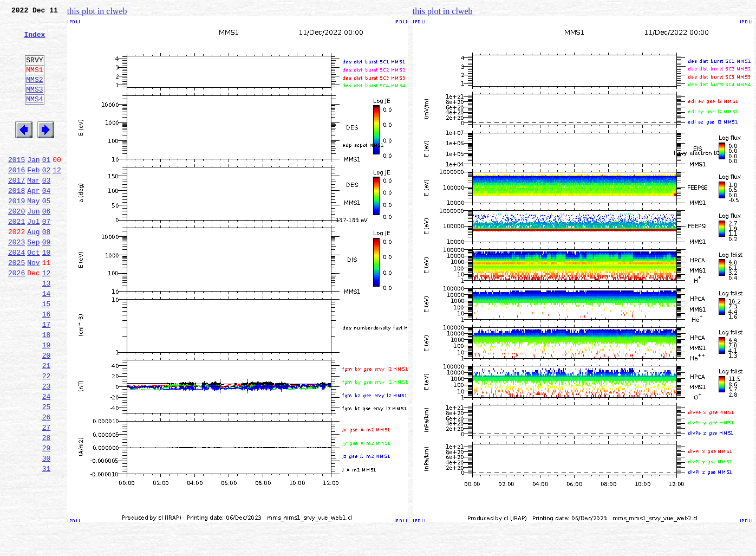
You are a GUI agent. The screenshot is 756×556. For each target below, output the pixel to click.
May (33, 233)
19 (47, 400)
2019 (17, 233)
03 (47, 209)
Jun (33, 245)
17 (47, 376)
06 (47, 245)
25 (47, 471)
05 (47, 233)
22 (47, 436)
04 (47, 221)
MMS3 (34, 105)
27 (47, 495)
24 (47, 460)
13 (47, 328)
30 (47, 531)
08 (47, 269)
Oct (33, 293)
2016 (17, 197)
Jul (33, 257)
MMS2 (34, 94)
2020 (17, 245)
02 (47, 197)
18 (47, 388)
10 (47, 293)
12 (57, 197)
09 (47, 281)
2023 (17, 281)
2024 (17, 293)
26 (47, 483)
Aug (33, 269)
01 (47, 185)
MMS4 (34, 117)
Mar (33, 209)
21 (47, 424)
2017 (17, 209)
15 (47, 352)
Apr (33, 221)
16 (47, 364)
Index (34, 41)
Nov (33, 305)
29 (47, 519)
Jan (33, 185)
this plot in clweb (97, 11)
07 (47, 257)
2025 (17, 305)
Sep (33, 281)
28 (47, 507)
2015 (17, 185)
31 (47, 543)
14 (47, 340)
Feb (33, 197)
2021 (17, 257)
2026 (17, 316)
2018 (17, 221)
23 (47, 448)
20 (47, 412)
